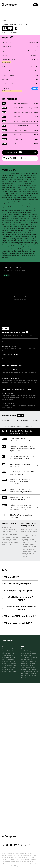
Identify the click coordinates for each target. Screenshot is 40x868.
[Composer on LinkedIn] (7, 845)
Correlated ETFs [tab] (7, 421)
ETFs (5, 21)
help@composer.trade (26, 845)
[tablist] (20, 421)
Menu (36, 5)
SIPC (16, 857)
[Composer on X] (3, 845)
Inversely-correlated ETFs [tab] (23, 421)
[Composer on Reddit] (15, 845)
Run (6, 275)
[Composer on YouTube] (11, 845)
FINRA (12, 857)
